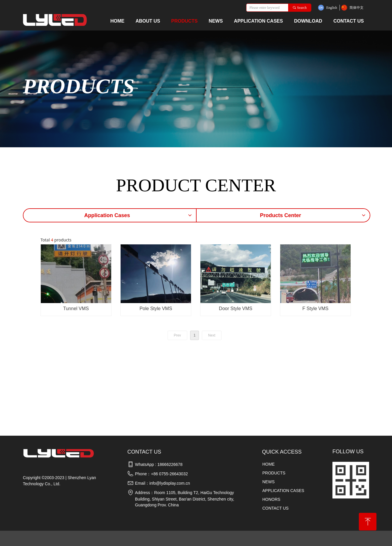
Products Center (313, 215)
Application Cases (138, 215)
